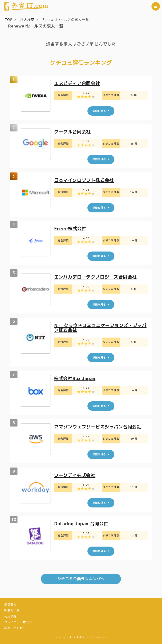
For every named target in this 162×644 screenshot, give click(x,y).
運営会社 (10, 604)
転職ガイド (12, 610)
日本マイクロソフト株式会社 (85, 180)
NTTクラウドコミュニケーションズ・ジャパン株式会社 (100, 327)
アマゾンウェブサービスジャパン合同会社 (100, 427)
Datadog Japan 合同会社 (83, 523)
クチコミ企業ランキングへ (81, 579)
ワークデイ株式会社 (76, 475)
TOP (9, 20)
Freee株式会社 (71, 228)
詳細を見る (99, 111)
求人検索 (27, 20)
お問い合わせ (14, 628)
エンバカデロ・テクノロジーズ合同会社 (97, 277)
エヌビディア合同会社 (78, 83)
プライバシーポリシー (20, 622)
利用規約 (10, 616)
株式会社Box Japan (76, 378)
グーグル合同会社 (73, 132)
